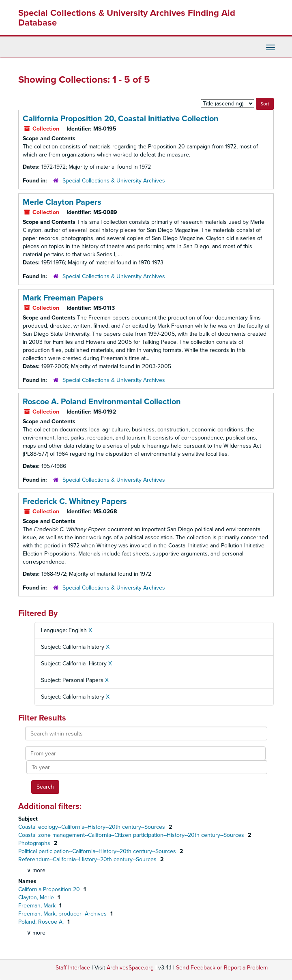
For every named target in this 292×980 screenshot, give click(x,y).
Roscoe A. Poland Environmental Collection (102, 402)
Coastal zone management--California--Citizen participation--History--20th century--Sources (132, 835)
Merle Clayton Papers (62, 202)
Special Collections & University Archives (114, 181)
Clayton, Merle (37, 897)
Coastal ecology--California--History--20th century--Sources (92, 827)
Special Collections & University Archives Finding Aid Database (127, 18)
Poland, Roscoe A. (42, 922)
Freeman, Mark (38, 906)
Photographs (35, 843)
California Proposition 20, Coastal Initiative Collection (121, 119)
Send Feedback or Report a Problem (222, 968)
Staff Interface (73, 968)
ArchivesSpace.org (130, 968)
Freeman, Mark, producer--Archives (63, 914)
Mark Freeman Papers (63, 298)
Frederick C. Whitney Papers (75, 502)
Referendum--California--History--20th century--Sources (88, 859)
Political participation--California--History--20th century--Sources (98, 851)
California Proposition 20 (50, 889)
